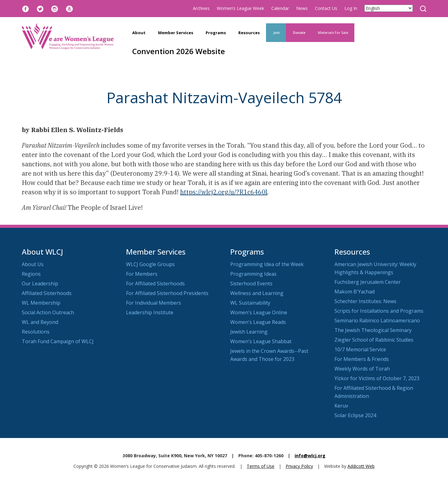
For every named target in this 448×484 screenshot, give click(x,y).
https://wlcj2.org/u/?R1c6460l (224, 192)
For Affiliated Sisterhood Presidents (167, 293)
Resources (249, 33)
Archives (201, 8)
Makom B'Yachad (355, 292)
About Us (33, 264)
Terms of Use (261, 466)
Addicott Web (361, 466)
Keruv (341, 406)
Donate (299, 32)
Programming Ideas (253, 274)
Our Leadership (40, 283)
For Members (142, 274)
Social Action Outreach (48, 312)
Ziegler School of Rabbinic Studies (374, 340)
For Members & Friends (362, 359)
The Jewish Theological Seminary (373, 330)
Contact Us (326, 8)
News (302, 8)
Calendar (280, 8)
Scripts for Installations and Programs (379, 311)
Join (276, 32)
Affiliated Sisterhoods (47, 293)
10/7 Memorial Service (360, 349)
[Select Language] (389, 8)
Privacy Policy (299, 466)
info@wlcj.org (310, 456)
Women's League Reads (258, 322)
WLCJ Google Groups (150, 264)
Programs (216, 33)
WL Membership (41, 303)
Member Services (176, 33)
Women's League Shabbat (261, 341)
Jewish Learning (249, 332)
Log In (351, 8)
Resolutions (36, 332)
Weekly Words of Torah (362, 369)
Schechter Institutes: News (365, 301)
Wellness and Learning (257, 293)
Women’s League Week (240, 8)
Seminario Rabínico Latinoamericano (377, 320)
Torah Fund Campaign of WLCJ (58, 341)
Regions (31, 274)
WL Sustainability (250, 303)
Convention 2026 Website (179, 51)
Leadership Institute (150, 312)
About (139, 33)
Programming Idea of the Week (267, 264)
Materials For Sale (333, 32)
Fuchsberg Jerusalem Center (368, 282)
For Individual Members (154, 303)
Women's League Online (259, 312)
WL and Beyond (40, 322)
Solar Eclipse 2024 (355, 415)
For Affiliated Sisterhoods (155, 283)
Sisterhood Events (251, 283)
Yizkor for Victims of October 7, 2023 (377, 378)
